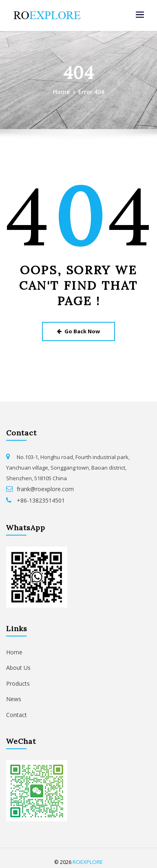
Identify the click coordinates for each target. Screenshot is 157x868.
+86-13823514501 (38, 497)
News (13, 693)
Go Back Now (78, 330)
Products (17, 678)
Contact (15, 708)
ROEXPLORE (88, 854)
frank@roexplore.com (44, 487)
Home (62, 91)
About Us (17, 663)
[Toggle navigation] (140, 15)
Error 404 (91, 91)
